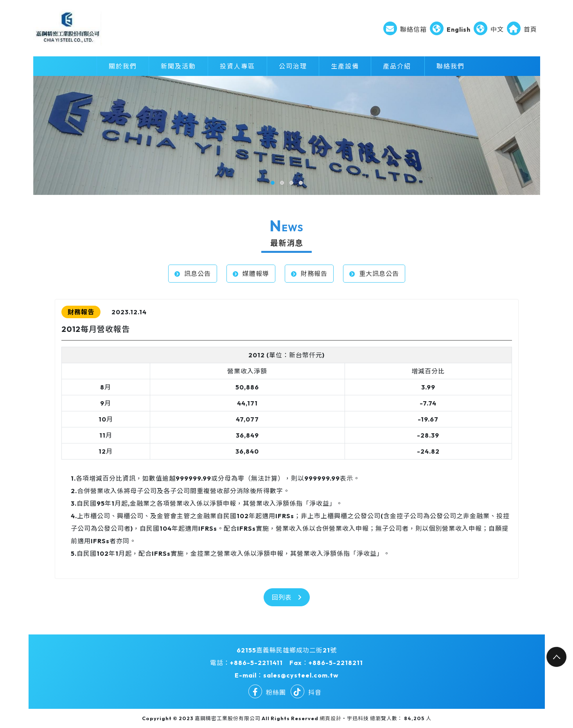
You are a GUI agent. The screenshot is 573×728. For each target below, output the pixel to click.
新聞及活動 (178, 66)
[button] (273, 183)
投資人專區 (237, 66)
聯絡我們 (451, 66)
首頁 (522, 29)
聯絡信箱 (405, 29)
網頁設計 (331, 718)
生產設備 (345, 66)
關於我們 (123, 66)
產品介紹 (397, 66)
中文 (489, 29)
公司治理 (293, 66)
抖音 (306, 692)
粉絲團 (267, 692)
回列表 (287, 597)
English (450, 29)
